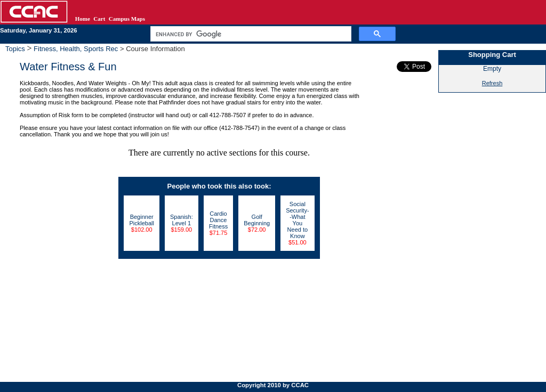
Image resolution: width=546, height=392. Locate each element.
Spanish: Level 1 (182, 220)
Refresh (492, 83)
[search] (250, 34)
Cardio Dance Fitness (218, 220)
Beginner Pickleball (141, 220)
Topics (16, 49)
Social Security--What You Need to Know (297, 220)
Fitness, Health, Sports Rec (76, 49)
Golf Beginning (257, 220)
